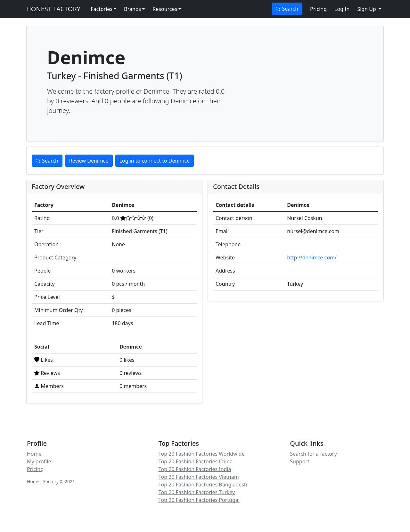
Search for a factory (313, 454)
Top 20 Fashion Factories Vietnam (199, 477)
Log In (342, 9)
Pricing (318, 9)
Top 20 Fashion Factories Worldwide (202, 454)
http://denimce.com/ (312, 258)
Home (34, 454)
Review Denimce (89, 161)
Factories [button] (102, 9)
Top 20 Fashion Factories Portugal (199, 500)
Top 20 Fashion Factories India (195, 469)
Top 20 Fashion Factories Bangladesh (203, 485)
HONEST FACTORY (53, 9)
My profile (39, 461)
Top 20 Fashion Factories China (196, 461)
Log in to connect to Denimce (155, 161)
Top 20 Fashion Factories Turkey (197, 492)
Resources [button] (165, 9)
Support (299, 461)
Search (287, 9)
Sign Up (367, 9)
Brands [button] (132, 9)
